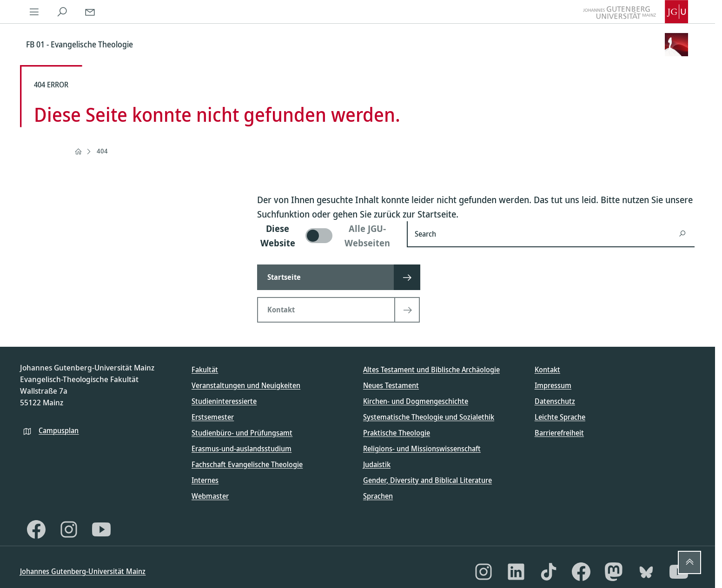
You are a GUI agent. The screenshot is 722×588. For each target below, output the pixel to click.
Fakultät (205, 370)
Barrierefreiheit (559, 433)
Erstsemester (213, 417)
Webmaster (210, 496)
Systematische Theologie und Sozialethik (429, 417)
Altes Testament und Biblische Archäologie (431, 370)
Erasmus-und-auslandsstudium (242, 449)
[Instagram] (69, 529)
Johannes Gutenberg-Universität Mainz (83, 571)
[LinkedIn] (516, 572)
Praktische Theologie (397, 433)
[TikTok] (549, 572)
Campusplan (59, 430)
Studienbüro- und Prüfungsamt (242, 433)
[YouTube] (101, 529)
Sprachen (378, 496)
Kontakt (547, 370)
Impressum (553, 385)
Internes (205, 480)
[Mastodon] (614, 572)
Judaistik (377, 464)
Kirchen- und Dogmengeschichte (416, 401)
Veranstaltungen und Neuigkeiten (246, 385)
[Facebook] (36, 529)
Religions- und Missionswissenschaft (422, 449)
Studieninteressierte (224, 401)
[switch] (326, 236)
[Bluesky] (646, 572)
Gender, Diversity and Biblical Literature (427, 480)
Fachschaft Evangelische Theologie (247, 464)
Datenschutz (555, 401)
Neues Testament (391, 385)
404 (102, 151)
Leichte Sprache (560, 417)
